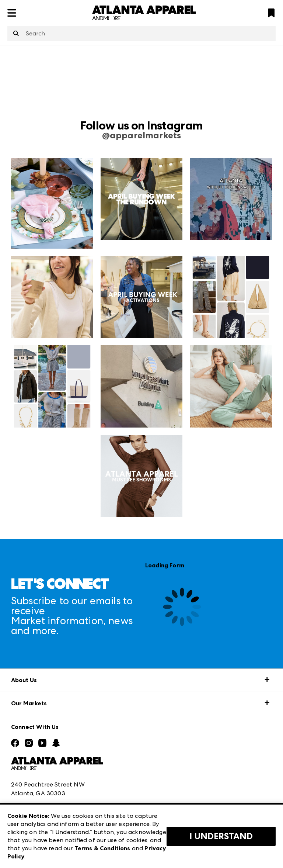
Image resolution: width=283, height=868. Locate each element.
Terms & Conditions (102, 848)
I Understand (221, 836)
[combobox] (141, 34)
